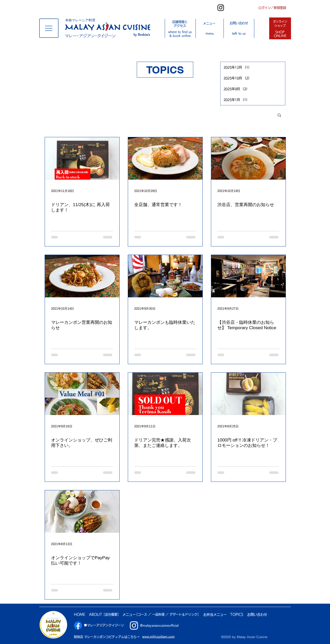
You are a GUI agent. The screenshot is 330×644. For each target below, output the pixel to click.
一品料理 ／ (161, 614)
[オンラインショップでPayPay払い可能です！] (82, 512)
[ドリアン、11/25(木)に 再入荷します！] (82, 158)
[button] (49, 28)
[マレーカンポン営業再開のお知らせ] (82, 276)
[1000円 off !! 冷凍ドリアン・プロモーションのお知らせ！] (248, 394)
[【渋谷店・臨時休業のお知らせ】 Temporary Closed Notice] (248, 276)
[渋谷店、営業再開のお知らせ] (248, 158)
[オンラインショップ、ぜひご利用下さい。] (82, 394)
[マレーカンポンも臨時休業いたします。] (165, 276)
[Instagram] (221, 8)
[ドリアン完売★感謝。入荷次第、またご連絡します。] (165, 394)
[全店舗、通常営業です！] (165, 158)
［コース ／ (143, 614)
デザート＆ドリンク (183, 614)
